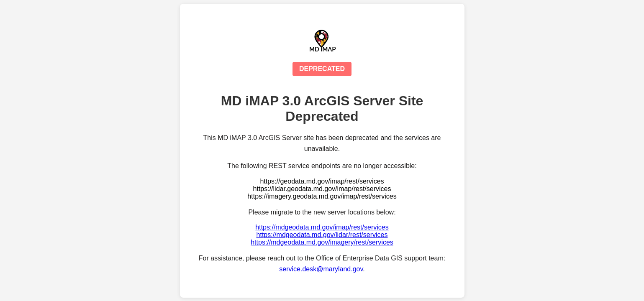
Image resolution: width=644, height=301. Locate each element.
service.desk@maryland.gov (321, 269)
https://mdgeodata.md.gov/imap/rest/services (322, 227)
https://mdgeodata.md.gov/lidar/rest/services (322, 235)
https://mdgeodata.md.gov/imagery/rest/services (322, 242)
